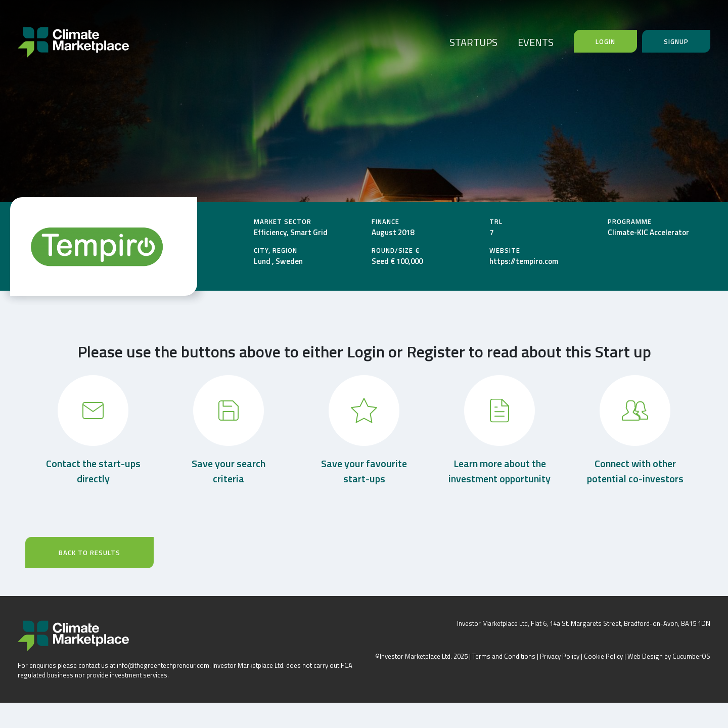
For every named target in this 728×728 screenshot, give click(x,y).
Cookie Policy (603, 656)
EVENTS (536, 42)
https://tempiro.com (524, 261)
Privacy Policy (560, 656)
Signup (676, 41)
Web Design (645, 656)
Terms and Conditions (504, 656)
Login (605, 41)
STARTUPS (473, 42)
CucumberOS (691, 656)
